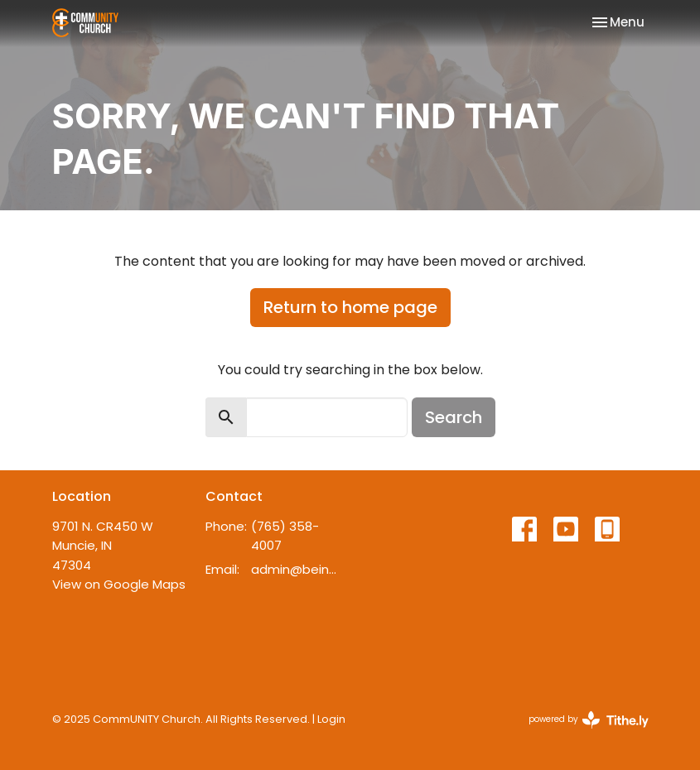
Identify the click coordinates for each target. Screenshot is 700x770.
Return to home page (350, 307)
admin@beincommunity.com (297, 569)
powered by (589, 720)
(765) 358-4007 (285, 536)
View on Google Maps (119, 584)
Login (331, 719)
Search (454, 417)
